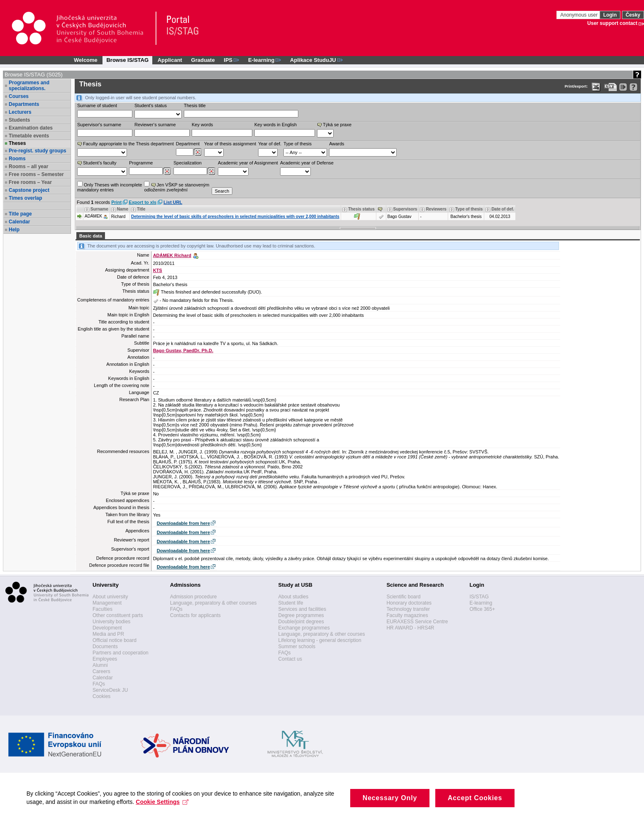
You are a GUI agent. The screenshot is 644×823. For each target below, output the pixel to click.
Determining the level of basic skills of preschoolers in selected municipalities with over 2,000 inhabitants (235, 217)
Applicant (170, 60)
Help (14, 230)
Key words (202, 125)
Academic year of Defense (307, 163)
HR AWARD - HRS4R (410, 628)
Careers (101, 671)
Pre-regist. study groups (38, 151)
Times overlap (25, 198)
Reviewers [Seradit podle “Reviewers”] (436, 209)
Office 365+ (482, 609)
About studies (294, 597)
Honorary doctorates (409, 603)
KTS (158, 270)
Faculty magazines (407, 615)
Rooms (17, 159)
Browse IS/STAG (127, 60)
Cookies (101, 696)
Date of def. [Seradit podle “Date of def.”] (503, 209)
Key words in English (276, 125)
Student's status (151, 105)
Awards (337, 144)
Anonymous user (579, 15)
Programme (141, 163)
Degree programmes (301, 615)
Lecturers (20, 112)
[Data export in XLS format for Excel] (596, 87)
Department (188, 144)
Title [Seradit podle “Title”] (141, 209)
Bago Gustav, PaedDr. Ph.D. (183, 350)
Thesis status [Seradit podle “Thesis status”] (361, 209)
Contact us (290, 659)
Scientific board (403, 597)
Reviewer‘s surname (155, 125)
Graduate (203, 60)
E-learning (481, 603)
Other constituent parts (118, 615)
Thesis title (195, 105)
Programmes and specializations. (29, 86)
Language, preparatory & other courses (213, 603)
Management (107, 603)
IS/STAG (479, 597)
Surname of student (97, 105)
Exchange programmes (304, 628)
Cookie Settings (165, 810)
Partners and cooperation (121, 653)
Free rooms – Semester (36, 174)
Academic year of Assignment (248, 163)
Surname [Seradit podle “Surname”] (99, 209)
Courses (19, 96)
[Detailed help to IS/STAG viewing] (633, 87)
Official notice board (115, 640)
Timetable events (29, 136)
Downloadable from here (183, 523)
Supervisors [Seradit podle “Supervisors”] (405, 209)
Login (610, 15)
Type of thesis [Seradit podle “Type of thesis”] (469, 209)
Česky (633, 15)
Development (107, 628)
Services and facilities (302, 609)
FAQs (99, 684)
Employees (105, 659)
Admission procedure (194, 597)
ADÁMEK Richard (172, 255)
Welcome (86, 60)
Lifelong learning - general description (320, 640)
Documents (105, 647)
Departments (24, 104)
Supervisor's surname (99, 125)
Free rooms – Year (30, 182)
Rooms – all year (28, 167)
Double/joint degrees (301, 622)
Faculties (102, 609)
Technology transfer (408, 609)
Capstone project (29, 190)
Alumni (100, 665)
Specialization (188, 163)
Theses (17, 143)
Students (19, 120)
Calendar (19, 222)
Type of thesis (298, 144)
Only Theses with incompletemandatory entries (110, 187)
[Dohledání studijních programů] (167, 171)
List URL (173, 202)
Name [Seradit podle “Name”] (123, 209)
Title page (20, 214)
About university (110, 597)
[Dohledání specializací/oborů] (211, 171)
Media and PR (108, 634)
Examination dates (31, 128)
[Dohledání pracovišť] (198, 152)
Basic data (91, 236)
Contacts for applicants (195, 615)
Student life (291, 603)
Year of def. (270, 144)
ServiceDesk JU (110, 690)
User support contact (612, 23)
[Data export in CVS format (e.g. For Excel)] (611, 87)
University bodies (111, 622)
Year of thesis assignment (230, 144)
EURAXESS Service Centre (417, 622)
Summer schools (297, 647)
